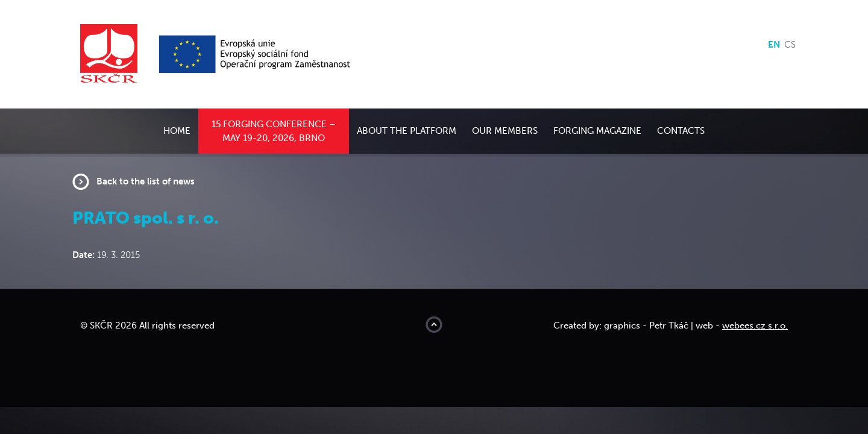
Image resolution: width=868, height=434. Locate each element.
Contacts (681, 131)
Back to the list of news (146, 181)
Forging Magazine (597, 131)
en (774, 45)
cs (790, 45)
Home (177, 131)
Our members (505, 131)
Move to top (434, 325)
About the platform (407, 131)
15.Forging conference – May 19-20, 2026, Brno (274, 131)
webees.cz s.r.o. (755, 325)
